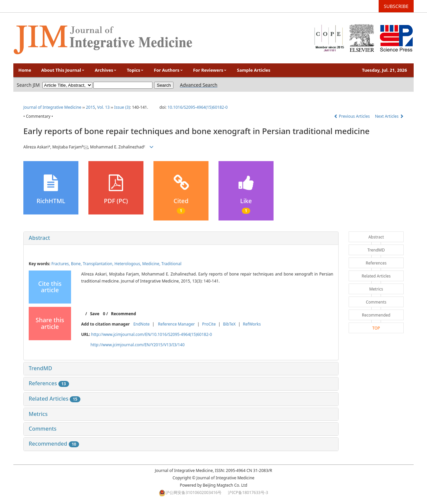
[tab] (181, 238)
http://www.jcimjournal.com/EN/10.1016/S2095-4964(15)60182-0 (151, 334)
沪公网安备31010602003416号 (193, 492)
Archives (106, 70)
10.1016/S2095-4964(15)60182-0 (197, 107)
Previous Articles (352, 116)
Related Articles (55, 399)
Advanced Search (198, 85)
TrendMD (40, 368)
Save (95, 314)
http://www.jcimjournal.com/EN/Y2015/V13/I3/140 (137, 345)
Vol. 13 (103, 107)
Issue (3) (122, 107)
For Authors (168, 70)
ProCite (209, 324)
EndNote (142, 324)
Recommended (54, 444)
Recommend (124, 314)
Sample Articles (254, 70)
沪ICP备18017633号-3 (248, 492)
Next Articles (389, 116)
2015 (90, 107)
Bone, (77, 264)
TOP (376, 328)
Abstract (39, 238)
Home (25, 70)
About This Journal (63, 70)
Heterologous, (128, 264)
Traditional (171, 264)
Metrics (38, 414)
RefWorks (252, 324)
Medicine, (152, 264)
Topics (135, 70)
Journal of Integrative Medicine (52, 107)
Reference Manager (176, 324)
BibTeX (229, 324)
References (49, 383)
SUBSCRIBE (396, 6)
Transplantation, (99, 264)
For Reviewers (210, 70)
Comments (43, 429)
